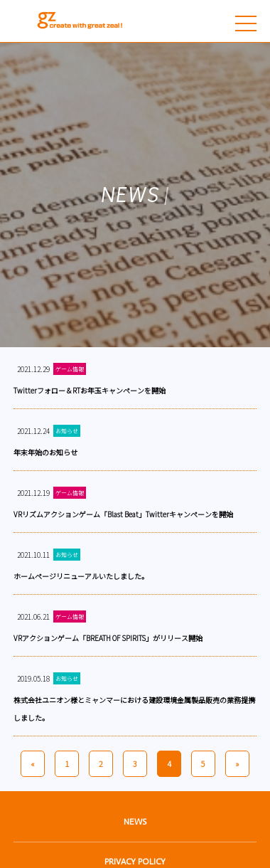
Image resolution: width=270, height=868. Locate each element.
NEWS (135, 822)
